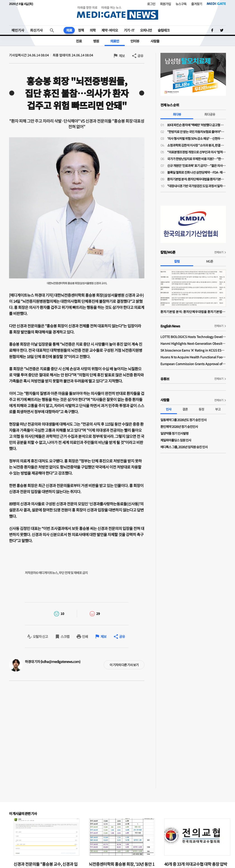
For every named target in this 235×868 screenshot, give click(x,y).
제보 (122, 56)
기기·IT (129, 30)
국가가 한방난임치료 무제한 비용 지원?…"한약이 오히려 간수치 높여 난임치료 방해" (197, 159)
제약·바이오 (110, 30)
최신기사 (36, 30)
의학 (93, 30)
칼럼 (177, 261)
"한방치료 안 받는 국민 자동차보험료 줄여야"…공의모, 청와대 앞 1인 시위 (197, 132)
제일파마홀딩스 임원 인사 (176, 440)
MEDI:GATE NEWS (117, 13)
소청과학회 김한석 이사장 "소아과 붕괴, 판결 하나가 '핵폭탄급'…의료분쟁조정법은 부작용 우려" (197, 145)
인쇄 (85, 636)
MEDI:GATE (216, 4)
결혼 (185, 409)
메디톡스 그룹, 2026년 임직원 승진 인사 (184, 447)
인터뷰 (135, 41)
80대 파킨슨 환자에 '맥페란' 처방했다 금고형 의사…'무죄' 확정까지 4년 (197, 125)
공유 (140, 56)
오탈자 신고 (40, 636)
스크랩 (65, 636)
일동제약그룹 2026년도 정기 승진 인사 (183, 420)
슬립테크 (164, 30)
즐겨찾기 (197, 4)
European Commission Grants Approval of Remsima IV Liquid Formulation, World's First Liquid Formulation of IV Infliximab (193, 364)
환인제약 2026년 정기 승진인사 (179, 427)
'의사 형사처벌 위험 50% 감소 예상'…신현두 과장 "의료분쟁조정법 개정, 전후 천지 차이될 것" (197, 138)
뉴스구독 (181, 4)
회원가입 (165, 4)
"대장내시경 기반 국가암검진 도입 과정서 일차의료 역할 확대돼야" (197, 186)
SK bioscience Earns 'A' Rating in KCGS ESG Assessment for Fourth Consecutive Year (193, 350)
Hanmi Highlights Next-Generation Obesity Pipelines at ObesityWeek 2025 (193, 343)
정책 (81, 30)
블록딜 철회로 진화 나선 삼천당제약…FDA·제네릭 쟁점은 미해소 (197, 172)
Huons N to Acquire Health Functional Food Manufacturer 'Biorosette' (193, 357)
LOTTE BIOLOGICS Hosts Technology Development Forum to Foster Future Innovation (193, 337)
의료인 (115, 41)
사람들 (155, 41)
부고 (218, 409)
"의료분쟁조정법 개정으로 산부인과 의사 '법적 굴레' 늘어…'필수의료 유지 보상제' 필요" (197, 152)
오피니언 (146, 30)
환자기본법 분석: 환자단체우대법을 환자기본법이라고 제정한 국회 (197, 179)
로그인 (151, 4)
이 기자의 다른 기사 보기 (124, 665)
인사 (169, 409)
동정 (201, 409)
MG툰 (210, 261)
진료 (79, 41)
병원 (96, 41)
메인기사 (18, 30)
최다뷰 (177, 114)
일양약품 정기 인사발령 (174, 433)
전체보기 (219, 252)
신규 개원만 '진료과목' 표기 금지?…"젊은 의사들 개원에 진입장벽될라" (197, 166)
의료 (69, 30)
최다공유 (210, 114)
